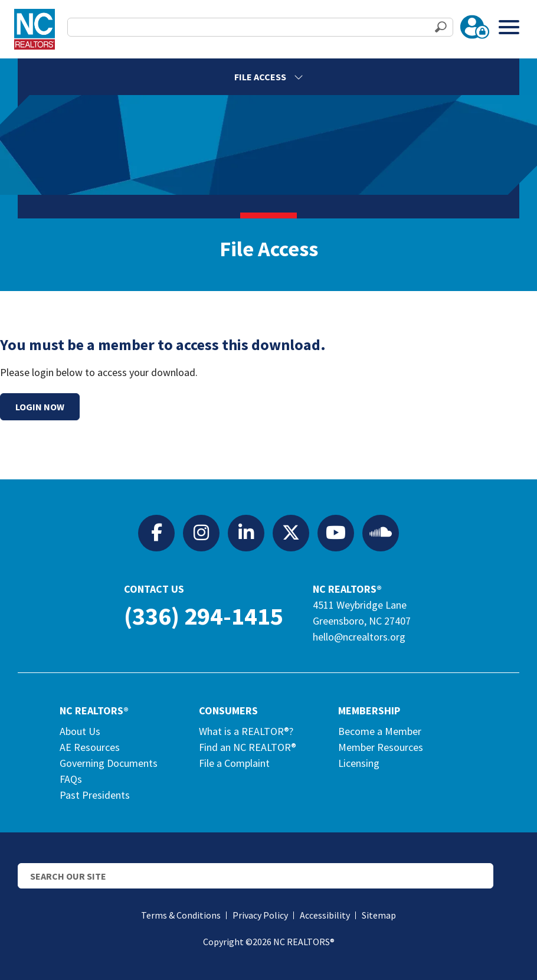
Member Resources (381, 747)
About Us (80, 731)
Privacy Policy (260, 915)
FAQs (71, 779)
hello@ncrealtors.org (359, 637)
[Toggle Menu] (509, 27)
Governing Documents (109, 763)
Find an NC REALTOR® (248, 747)
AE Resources (90, 747)
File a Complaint (234, 763)
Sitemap (379, 915)
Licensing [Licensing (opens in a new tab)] (359, 763)
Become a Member (380, 731)
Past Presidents (95, 795)
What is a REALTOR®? (246, 731)
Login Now (40, 407)
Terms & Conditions (181, 915)
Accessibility (325, 915)
